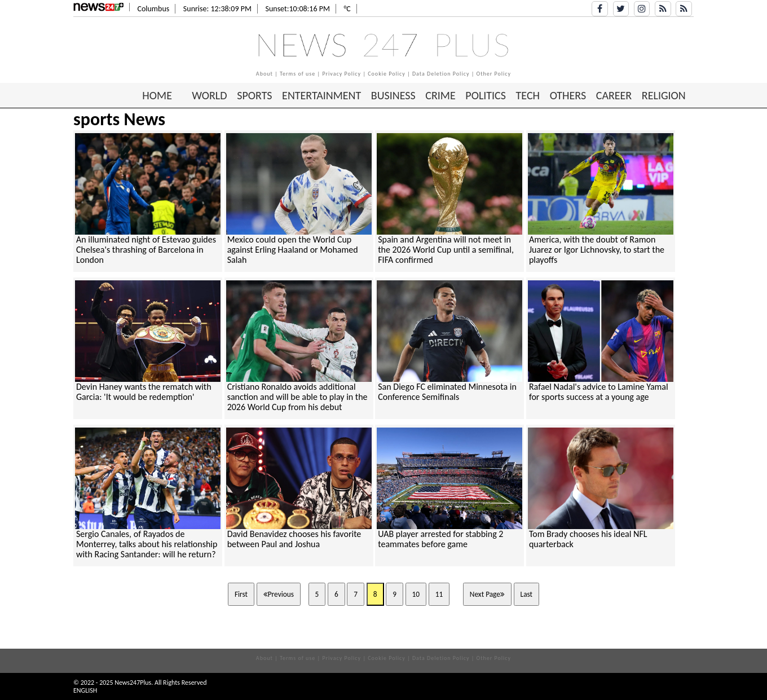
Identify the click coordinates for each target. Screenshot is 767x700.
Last (527, 594)
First (241, 594)
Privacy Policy (341, 74)
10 (416, 594)
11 (439, 594)
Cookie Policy (387, 74)
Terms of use (297, 74)
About (265, 74)
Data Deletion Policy (441, 74)
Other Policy (494, 74)
